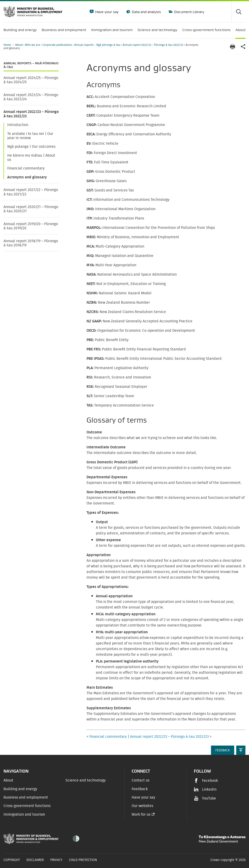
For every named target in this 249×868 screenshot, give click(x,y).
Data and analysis (146, 12)
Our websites (142, 806)
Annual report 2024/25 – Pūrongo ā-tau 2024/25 (31, 80)
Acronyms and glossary (27, 177)
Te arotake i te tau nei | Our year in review (30, 136)
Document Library (189, 12)
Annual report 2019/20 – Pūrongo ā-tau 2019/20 (31, 226)
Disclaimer (35, 860)
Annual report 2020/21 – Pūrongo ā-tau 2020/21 (31, 209)
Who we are (33, 45)
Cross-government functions (27, 806)
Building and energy (20, 789)
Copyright (12, 860)
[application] (243, 47)
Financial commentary (26, 168)
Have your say (106, 12)
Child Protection (83, 860)
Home (7, 45)
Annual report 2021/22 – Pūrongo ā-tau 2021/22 (31, 192)
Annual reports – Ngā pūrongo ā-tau (98, 45)
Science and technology (86, 780)
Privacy (56, 860)
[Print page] (232, 47)
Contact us (141, 780)
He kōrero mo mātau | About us (31, 158)
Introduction (18, 125)
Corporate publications (58, 45)
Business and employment (26, 797)
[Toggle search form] (238, 12)
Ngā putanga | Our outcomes (31, 147)
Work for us (141, 814)
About (19, 45)
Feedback (140, 789)
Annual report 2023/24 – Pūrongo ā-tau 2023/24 (31, 97)
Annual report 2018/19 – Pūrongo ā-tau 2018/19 (31, 243)
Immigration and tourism (24, 814)
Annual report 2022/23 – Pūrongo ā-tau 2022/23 (153, 45)
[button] (241, 750)
